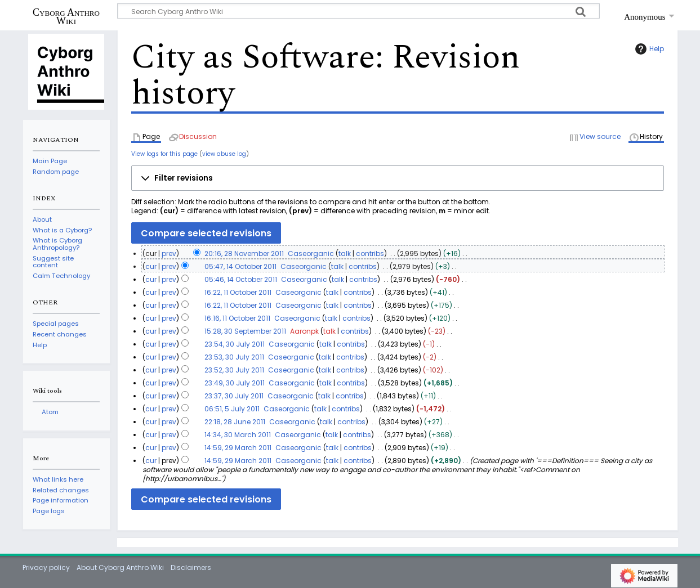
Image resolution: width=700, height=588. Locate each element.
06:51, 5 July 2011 (232, 409)
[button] (398, 178)
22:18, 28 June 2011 (235, 422)
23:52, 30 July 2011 (234, 370)
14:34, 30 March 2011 (238, 435)
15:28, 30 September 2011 (245, 331)
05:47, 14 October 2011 (240, 266)
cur (151, 266)
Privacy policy (46, 567)
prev (169, 253)
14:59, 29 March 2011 (238, 448)
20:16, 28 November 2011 (244, 253)
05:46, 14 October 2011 (241, 279)
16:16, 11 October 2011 (237, 318)
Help (648, 49)
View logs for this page (164, 154)
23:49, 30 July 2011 (235, 383)
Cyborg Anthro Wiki (66, 16)
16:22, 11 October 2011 (238, 292)
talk (345, 253)
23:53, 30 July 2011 (234, 357)
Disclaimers (191, 567)
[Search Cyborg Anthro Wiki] (359, 11)
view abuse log (224, 154)
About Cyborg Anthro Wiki (120, 567)
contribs (370, 253)
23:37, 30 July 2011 (234, 396)
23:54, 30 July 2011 (235, 344)
